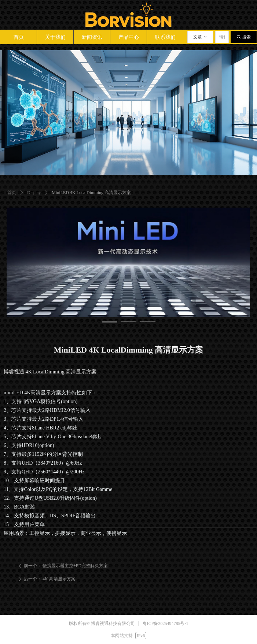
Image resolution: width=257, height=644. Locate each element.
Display (34, 193)
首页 (12, 193)
